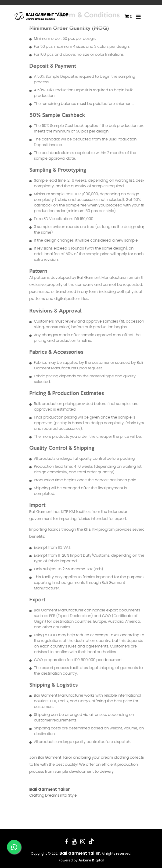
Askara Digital (91, 860)
